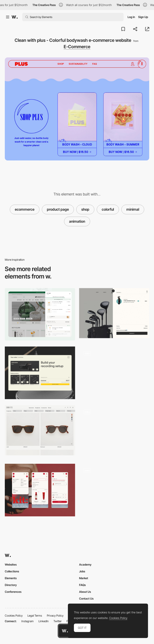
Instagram (28, 621)
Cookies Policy (14, 615)
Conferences (13, 592)
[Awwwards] (15, 17)
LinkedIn (44, 621)
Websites (11, 564)
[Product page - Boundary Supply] (114, 489)
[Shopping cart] (40, 314)
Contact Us (86, 598)
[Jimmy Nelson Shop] (114, 373)
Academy (85, 564)
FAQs (82, 585)
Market (84, 578)
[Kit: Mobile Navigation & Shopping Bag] (40, 490)
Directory (11, 585)
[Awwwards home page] (65, 631)
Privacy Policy (55, 615)
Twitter (58, 621)
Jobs (82, 571)
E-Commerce (77, 47)
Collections (12, 571)
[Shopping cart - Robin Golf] (114, 313)
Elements (11, 578)
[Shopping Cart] (40, 373)
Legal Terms (35, 615)
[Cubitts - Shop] (40, 430)
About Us (85, 592)
